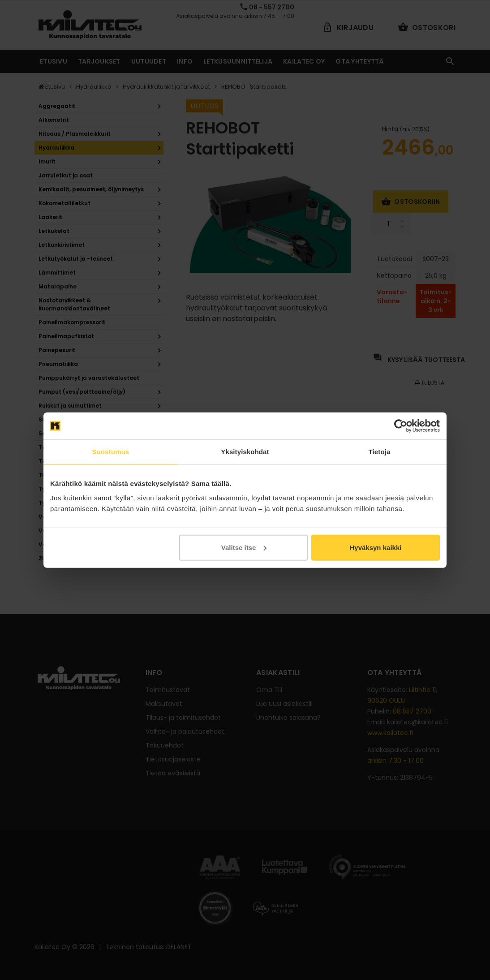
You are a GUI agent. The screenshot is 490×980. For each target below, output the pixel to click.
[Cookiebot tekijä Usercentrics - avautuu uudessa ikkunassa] (401, 426)
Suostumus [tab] (111, 452)
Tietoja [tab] (380, 452)
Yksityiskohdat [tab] (245, 452)
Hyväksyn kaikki (375, 547)
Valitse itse (244, 547)
